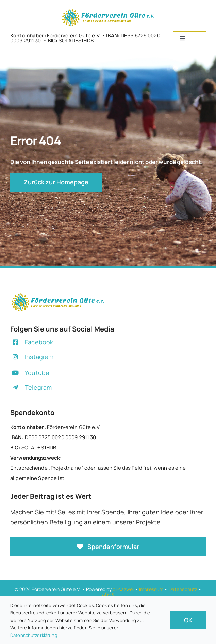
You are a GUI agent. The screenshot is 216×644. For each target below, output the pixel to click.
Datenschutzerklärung (34, 635)
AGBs (108, 594)
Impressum (151, 589)
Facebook (39, 342)
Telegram (38, 387)
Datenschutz (183, 589)
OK (188, 620)
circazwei (123, 589)
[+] (108, 10)
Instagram (39, 357)
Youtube (37, 373)
